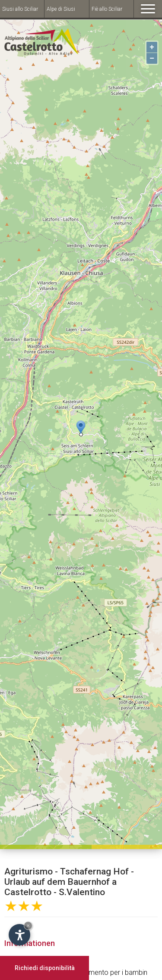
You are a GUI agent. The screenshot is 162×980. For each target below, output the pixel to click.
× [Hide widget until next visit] (28, 926)
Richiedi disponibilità (45, 968)
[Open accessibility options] (19, 935)
